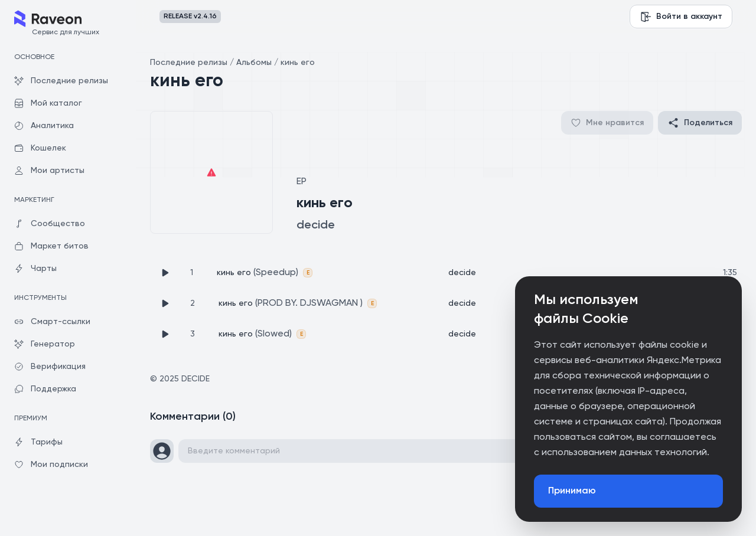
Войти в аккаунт (681, 17)
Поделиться (700, 123)
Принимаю (572, 491)
